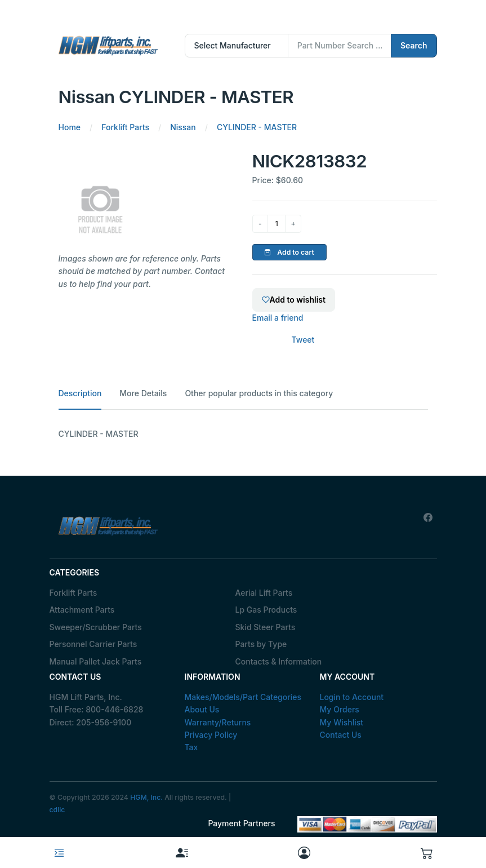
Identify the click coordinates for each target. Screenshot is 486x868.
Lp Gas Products (266, 610)
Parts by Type (261, 644)
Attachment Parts (82, 610)
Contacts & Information (279, 661)
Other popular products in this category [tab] (259, 393)
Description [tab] (80, 393)
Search (414, 45)
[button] (427, 852)
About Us (202, 709)
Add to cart (289, 252)
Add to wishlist (294, 300)
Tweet (303, 340)
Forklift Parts (73, 593)
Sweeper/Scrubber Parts (96, 627)
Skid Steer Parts (266, 627)
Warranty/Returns (218, 722)
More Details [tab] (143, 393)
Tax (191, 747)
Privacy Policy (211, 735)
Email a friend (278, 318)
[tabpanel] (243, 434)
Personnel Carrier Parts (93, 644)
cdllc (57, 810)
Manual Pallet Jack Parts (96, 661)
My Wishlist (342, 722)
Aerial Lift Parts (264, 593)
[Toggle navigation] (59, 853)
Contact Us (341, 735)
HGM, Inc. (146, 797)
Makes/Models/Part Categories (243, 697)
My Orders (340, 709)
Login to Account (352, 697)
